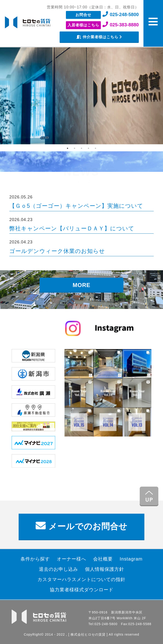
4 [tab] (88, 148)
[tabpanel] (81, 96)
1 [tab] (68, 148)
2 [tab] (75, 148)
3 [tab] (81, 148)
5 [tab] (95, 148)
